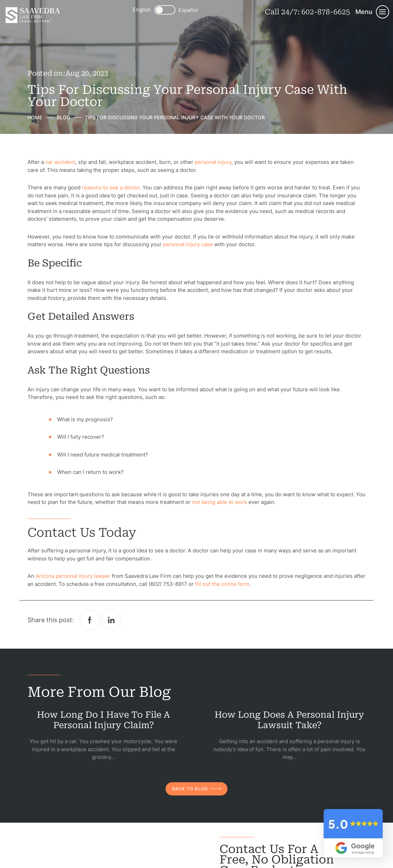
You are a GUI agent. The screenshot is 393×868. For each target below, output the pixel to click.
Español (188, 10)
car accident (60, 162)
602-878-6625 (326, 12)
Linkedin (112, 620)
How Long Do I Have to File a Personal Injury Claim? (103, 720)
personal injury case (188, 244)
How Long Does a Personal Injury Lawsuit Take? (289, 720)
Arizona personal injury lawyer (72, 576)
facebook (90, 620)
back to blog (190, 789)
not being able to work (219, 502)
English (142, 10)
